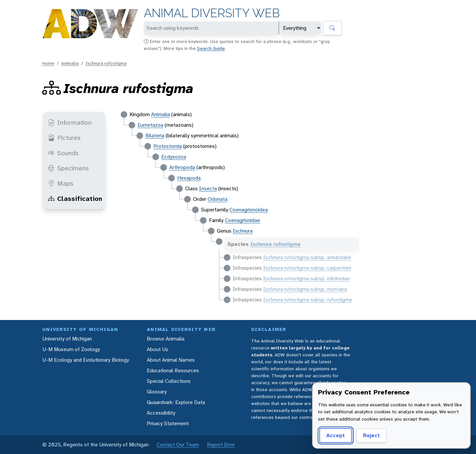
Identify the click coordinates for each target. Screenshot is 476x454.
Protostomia (168, 146)
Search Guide (211, 48)
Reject (371, 435)
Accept (336, 435)
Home (48, 63)
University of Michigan (67, 339)
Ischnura (243, 231)
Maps (61, 183)
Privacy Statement (168, 423)
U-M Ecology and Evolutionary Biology (86, 360)
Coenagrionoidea (249, 210)
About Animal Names (171, 360)
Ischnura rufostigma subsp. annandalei (307, 257)
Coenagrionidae (242, 220)
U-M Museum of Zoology (71, 349)
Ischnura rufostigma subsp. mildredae (306, 278)
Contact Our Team (178, 445)
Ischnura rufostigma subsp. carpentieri (307, 268)
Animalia (70, 63)
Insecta (208, 188)
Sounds (63, 153)
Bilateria (155, 136)
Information (70, 122)
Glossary (157, 392)
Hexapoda (189, 178)
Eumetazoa (150, 125)
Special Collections (169, 381)
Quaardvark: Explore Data (176, 402)
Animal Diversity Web (212, 13)
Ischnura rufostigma (106, 63)
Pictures (64, 138)
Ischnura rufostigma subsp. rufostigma (307, 300)
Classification (75, 199)
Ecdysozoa (174, 157)
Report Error (221, 445)
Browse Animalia (166, 339)
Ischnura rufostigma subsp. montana (305, 289)
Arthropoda (182, 167)
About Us (158, 349)
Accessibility (161, 413)
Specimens (68, 168)
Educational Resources (173, 370)
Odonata (218, 199)
